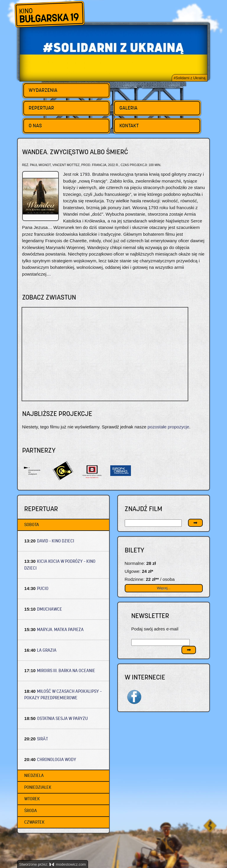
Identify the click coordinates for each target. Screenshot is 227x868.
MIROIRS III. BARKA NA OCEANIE (66, 670)
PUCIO (43, 588)
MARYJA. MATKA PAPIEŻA (60, 629)
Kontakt (129, 126)
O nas (35, 126)
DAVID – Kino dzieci (56, 541)
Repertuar (41, 108)
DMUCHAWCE (50, 609)
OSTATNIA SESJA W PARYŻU (62, 718)
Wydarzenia (43, 90)
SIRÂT (42, 739)
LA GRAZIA (47, 650)
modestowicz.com (68, 864)
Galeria (128, 108)
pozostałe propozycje (168, 427)
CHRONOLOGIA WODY (57, 759)
